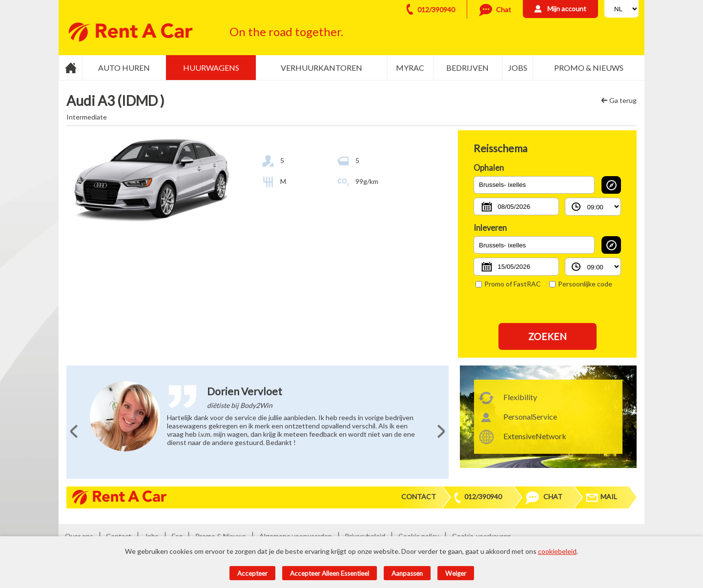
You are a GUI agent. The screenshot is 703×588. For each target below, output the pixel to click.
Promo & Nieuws (589, 68)
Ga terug (623, 100)
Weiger (456, 573)
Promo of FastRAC (508, 284)
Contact (419, 497)
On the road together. (286, 31)
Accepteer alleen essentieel (330, 573)
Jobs (518, 68)
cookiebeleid (557, 551)
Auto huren (124, 68)
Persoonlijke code (581, 284)
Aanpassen (407, 573)
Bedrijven (467, 68)
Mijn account (567, 9)
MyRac (410, 68)
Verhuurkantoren (321, 68)
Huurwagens (211, 68)
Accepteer (252, 573)
